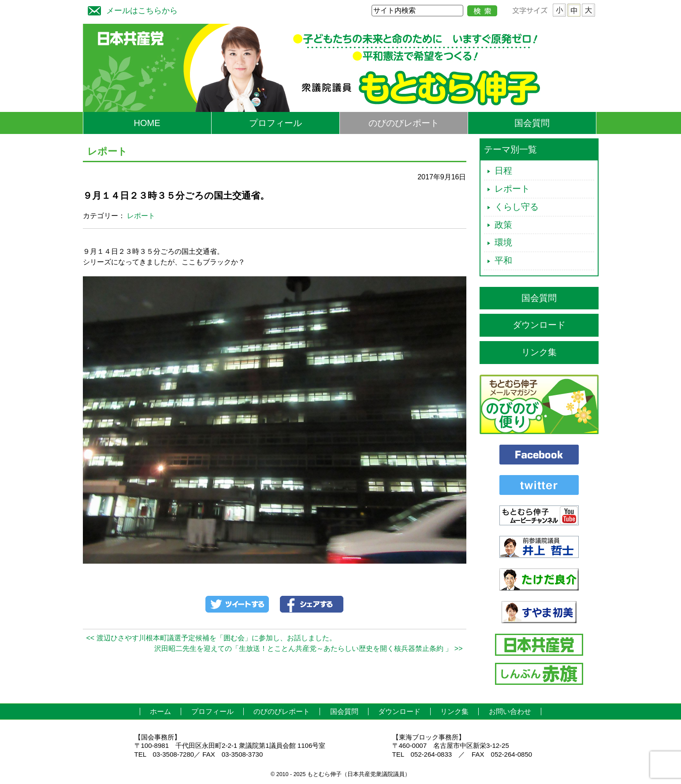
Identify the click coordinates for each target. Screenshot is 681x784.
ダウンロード (539, 325)
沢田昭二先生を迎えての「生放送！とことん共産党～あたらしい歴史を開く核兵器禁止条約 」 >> (309, 648)
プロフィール (275, 123)
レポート (141, 216)
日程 (503, 171)
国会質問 (532, 123)
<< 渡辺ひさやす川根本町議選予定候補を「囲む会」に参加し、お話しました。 (211, 638)
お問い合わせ (510, 712)
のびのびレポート (404, 123)
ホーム (160, 712)
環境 (503, 242)
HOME (147, 123)
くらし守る (517, 207)
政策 (503, 225)
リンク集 (539, 352)
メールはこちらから (130, 9)
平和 (503, 260)
